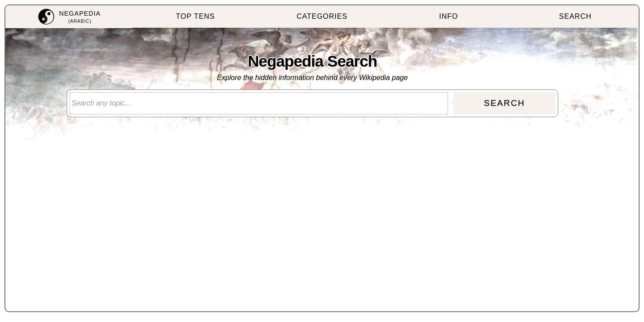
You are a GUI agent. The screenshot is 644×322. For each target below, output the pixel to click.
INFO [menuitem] (449, 16)
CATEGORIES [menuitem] (322, 16)
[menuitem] (69, 17)
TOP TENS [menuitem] (195, 16)
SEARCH (504, 103)
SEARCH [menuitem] (575, 16)
